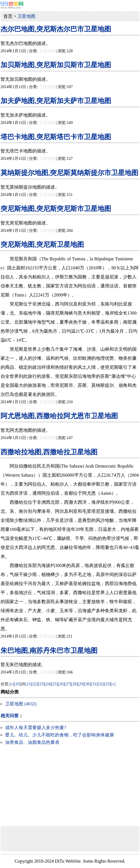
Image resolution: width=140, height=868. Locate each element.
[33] (107, 684)
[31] (94, 684)
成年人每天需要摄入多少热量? (36, 728)
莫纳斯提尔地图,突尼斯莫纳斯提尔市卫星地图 (69, 173)
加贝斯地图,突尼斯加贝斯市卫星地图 (56, 65)
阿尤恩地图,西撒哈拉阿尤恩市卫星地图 (59, 416)
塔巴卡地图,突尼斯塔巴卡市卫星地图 (56, 137)
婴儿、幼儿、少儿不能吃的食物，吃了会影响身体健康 (60, 735)
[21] (28, 684)
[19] (17, 684)
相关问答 (10, 716)
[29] (81, 684)
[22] (35, 684)
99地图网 (12, 5)
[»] (113, 684)
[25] (55, 684)
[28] (74, 684)
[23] (41, 684)
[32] (101, 684)
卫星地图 (26, 16)
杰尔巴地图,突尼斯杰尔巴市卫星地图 (56, 29)
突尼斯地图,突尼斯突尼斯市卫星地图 (56, 209)
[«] (12, 684)
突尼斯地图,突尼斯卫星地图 (42, 245)
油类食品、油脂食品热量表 (32, 742)
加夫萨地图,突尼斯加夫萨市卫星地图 (56, 101)
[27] (68, 684)
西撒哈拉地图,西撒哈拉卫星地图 (49, 452)
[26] (61, 684)
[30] (88, 684)
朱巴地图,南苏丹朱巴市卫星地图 (49, 651)
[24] (48, 684)
